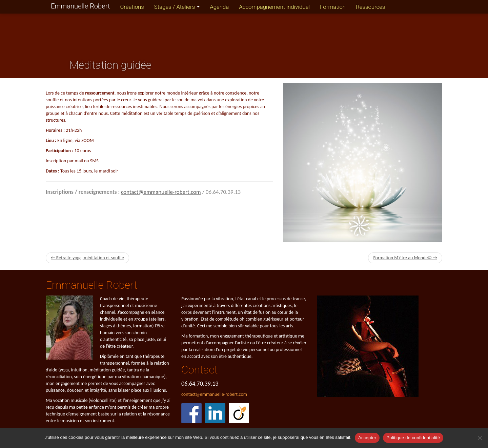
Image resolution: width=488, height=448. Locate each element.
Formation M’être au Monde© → (405, 258)
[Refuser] (480, 438)
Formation (333, 7)
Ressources (370, 7)
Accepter (367, 438)
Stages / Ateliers (177, 7)
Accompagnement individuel (274, 7)
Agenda (219, 7)
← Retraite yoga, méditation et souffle (87, 258)
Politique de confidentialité (413, 438)
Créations (132, 7)
